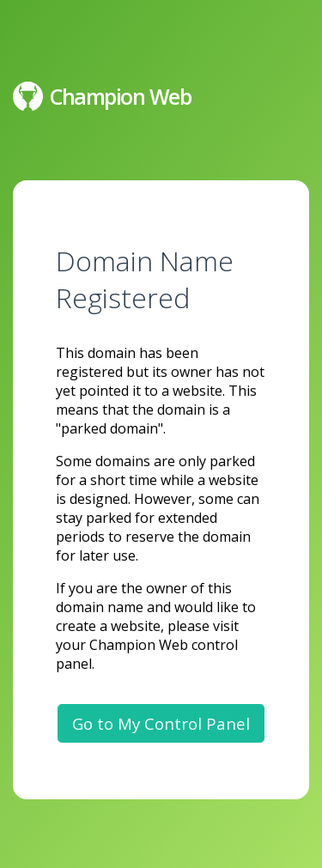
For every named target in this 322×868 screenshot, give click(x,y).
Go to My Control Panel (161, 723)
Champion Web (102, 96)
